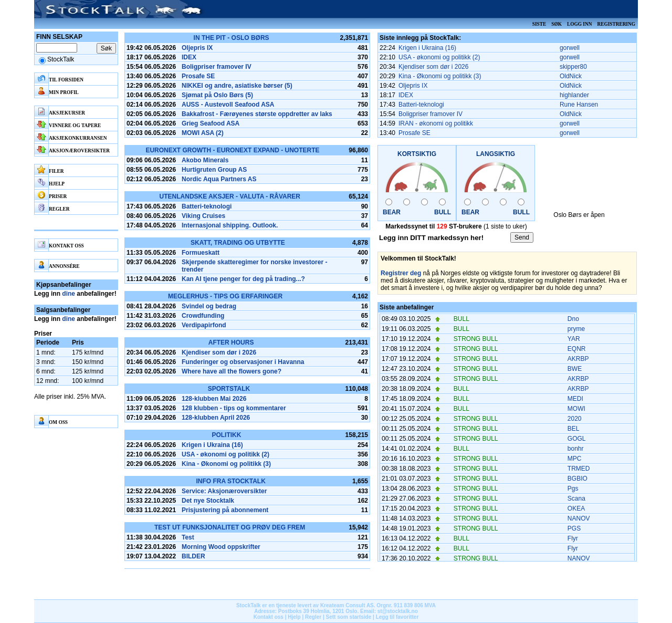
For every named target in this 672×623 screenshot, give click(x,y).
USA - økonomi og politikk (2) (225, 454)
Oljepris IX (197, 48)
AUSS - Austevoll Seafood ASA (228, 105)
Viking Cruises (203, 216)
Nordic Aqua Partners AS (219, 179)
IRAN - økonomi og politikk (436, 123)
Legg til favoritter (397, 617)
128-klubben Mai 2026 (214, 399)
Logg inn (579, 24)
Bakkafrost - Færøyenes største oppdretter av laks (257, 114)
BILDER (193, 556)
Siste (539, 24)
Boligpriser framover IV (217, 67)
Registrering (616, 24)
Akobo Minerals (205, 160)
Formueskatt (201, 253)
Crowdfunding (203, 316)
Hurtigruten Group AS (214, 170)
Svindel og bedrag (209, 306)
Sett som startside (349, 617)
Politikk (226, 435)
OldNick (571, 76)
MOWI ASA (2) (203, 133)
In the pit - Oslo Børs (232, 38)
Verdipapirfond (204, 325)
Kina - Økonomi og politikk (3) (226, 464)
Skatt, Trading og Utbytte (238, 243)
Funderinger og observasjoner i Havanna (243, 362)
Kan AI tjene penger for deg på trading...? (243, 279)
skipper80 (573, 67)
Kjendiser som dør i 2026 (219, 352)
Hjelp (294, 617)
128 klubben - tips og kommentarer (234, 408)
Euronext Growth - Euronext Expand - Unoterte (232, 150)
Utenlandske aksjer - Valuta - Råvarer (230, 196)
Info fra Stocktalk (230, 481)
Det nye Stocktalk (208, 501)
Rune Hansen (579, 105)
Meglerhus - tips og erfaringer (225, 296)
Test (188, 537)
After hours (231, 342)
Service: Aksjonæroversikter (224, 491)
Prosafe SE (198, 76)
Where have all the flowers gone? (232, 371)
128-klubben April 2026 (216, 418)
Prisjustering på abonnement (225, 510)
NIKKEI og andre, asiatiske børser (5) (237, 86)
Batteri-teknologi (207, 206)
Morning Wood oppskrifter (221, 547)
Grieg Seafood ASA (211, 123)
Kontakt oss (269, 617)
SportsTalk (229, 389)
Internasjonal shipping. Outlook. (230, 225)
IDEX (189, 57)
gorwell (570, 48)
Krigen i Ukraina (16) (212, 445)
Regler (313, 617)
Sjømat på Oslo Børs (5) (217, 95)
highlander (574, 95)
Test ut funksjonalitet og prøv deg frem (230, 527)
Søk (556, 24)
